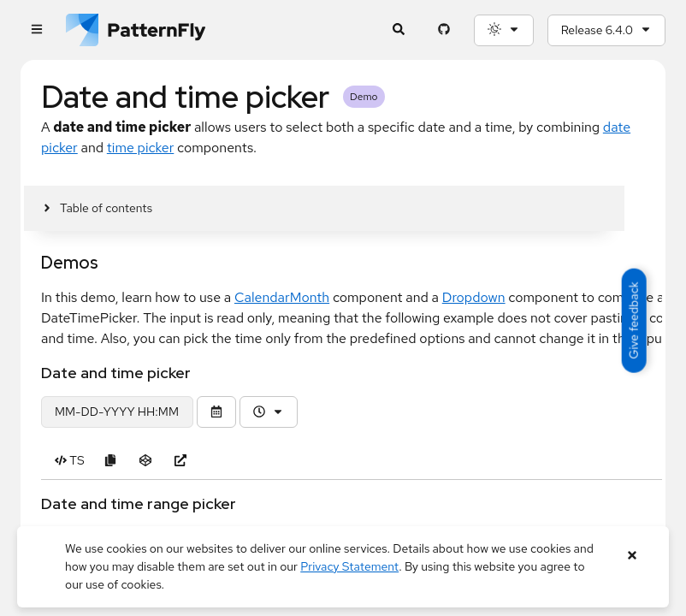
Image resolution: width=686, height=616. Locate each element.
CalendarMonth (282, 297)
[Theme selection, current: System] (504, 30)
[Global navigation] (36, 30)
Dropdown (474, 297)
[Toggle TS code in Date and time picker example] (70, 461)
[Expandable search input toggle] (399, 30)
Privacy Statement (349, 566)
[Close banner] (633, 556)
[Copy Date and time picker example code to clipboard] (111, 461)
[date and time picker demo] (117, 412)
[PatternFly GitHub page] (444, 30)
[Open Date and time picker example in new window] (181, 461)
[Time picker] (269, 412)
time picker (141, 148)
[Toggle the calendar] (216, 412)
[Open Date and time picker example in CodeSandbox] (146, 461)
